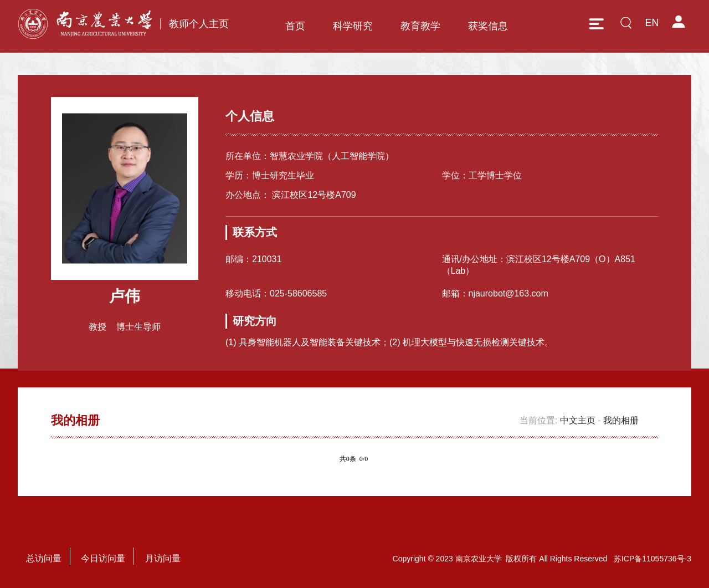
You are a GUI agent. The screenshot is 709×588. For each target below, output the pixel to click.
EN (652, 23)
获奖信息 (488, 26)
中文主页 (578, 420)
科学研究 (353, 26)
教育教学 (420, 26)
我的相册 (621, 420)
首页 (295, 26)
